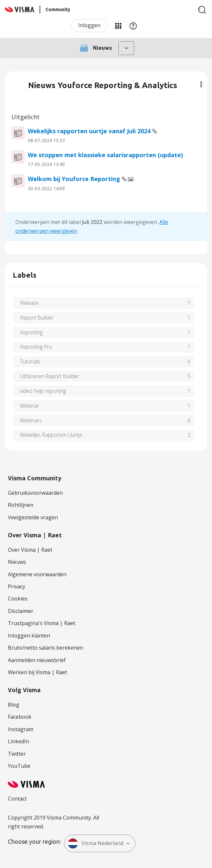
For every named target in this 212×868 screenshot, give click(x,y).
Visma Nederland (96, 843)
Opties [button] (201, 84)
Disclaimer (21, 611)
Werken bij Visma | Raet (37, 672)
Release (29, 303)
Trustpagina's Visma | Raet (42, 623)
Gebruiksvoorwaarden (35, 493)
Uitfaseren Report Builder (50, 376)
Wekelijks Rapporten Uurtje (51, 435)
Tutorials (30, 361)
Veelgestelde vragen (33, 517)
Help (133, 26)
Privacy (17, 586)
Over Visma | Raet (30, 550)
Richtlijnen (21, 505)
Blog (14, 705)
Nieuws (17, 562)
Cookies (18, 599)
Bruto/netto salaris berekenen (45, 648)
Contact (17, 799)
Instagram (21, 729)
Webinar (30, 406)
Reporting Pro (36, 347)
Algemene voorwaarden (37, 574)
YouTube (19, 766)
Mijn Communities (118, 26)
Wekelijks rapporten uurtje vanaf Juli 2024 (90, 131)
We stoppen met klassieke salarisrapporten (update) (105, 155)
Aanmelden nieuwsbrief (37, 660)
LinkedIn (18, 741)
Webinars (31, 420)
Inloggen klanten (29, 636)
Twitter (17, 754)
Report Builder (37, 318)
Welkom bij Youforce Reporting (75, 179)
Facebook (20, 717)
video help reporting (43, 391)
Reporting (31, 332)
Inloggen (89, 25)
